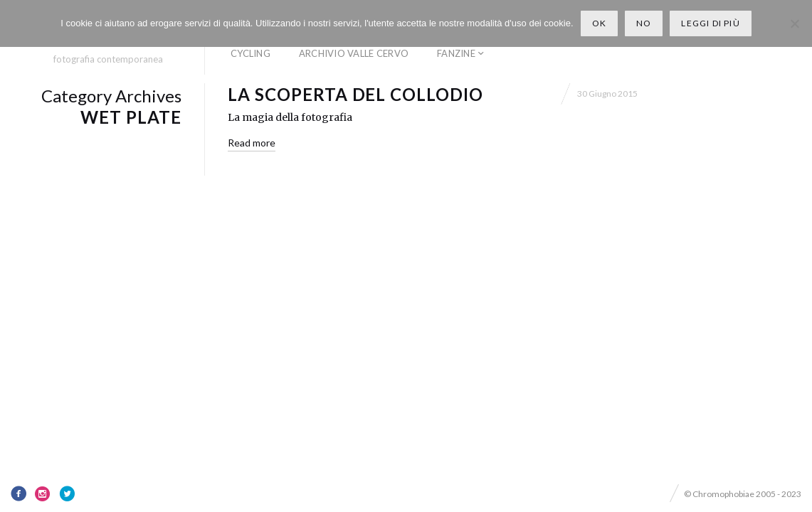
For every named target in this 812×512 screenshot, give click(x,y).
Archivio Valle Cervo (354, 53)
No (644, 23)
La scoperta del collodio (355, 94)
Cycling (251, 53)
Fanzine (456, 53)
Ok (599, 23)
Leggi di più (710, 23)
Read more (252, 143)
